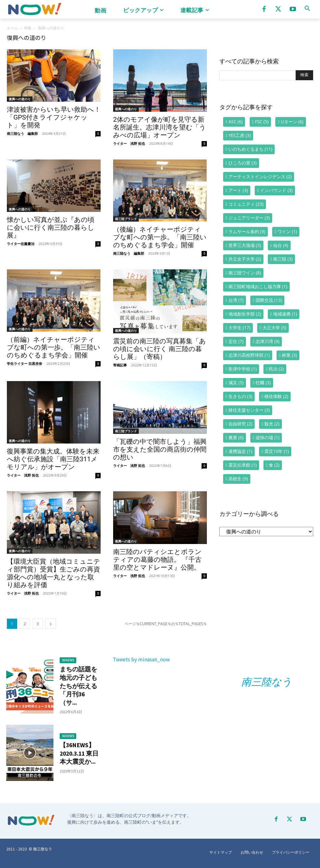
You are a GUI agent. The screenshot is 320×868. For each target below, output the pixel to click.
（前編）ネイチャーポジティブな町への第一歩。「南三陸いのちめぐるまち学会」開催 (54, 347)
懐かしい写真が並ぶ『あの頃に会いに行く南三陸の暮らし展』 (51, 228)
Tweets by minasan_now (141, 659)
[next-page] (51, 624)
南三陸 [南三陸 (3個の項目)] (283, 259)
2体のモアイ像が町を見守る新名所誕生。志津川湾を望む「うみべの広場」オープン (160, 127)
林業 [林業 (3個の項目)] (289, 355)
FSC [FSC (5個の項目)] (262, 122)
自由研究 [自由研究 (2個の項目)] (240, 424)
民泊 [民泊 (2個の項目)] (276, 369)
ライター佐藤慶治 (21, 244)
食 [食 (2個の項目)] (274, 465)
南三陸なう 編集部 (22, 133)
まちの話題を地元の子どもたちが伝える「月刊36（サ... (78, 686)
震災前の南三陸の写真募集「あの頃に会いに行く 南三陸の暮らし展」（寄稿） (160, 349)
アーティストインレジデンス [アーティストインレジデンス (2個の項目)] (260, 177)
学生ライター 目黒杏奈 (25, 363)
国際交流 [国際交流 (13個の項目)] (269, 300)
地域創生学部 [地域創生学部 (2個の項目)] (245, 314)
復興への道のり (20, 99)
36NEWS (68, 660)
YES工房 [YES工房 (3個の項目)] (240, 135)
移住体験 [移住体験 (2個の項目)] (276, 396)
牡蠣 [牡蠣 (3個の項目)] (263, 383)
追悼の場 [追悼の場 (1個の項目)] (267, 437)
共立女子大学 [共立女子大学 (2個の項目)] (245, 259)
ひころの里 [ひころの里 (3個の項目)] (242, 163)
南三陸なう (267, 682)
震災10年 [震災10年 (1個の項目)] (277, 451)
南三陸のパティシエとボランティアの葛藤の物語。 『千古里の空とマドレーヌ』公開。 (157, 560)
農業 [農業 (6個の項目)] (236, 437)
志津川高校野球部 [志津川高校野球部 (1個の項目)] (249, 355)
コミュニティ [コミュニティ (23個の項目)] (246, 204)
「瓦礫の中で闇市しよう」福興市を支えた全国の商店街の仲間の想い (160, 449)
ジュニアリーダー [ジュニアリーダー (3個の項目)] (249, 218)
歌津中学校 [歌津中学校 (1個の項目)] (242, 369)
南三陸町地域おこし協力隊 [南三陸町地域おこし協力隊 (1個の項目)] (258, 286)
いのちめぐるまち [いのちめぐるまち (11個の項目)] (250, 149)
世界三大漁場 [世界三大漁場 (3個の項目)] (245, 245)
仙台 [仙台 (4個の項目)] (281, 245)
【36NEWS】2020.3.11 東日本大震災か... (79, 753)
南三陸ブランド (126, 219)
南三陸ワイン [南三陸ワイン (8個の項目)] (245, 273)
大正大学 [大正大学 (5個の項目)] (274, 328)
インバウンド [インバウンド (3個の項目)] (276, 190)
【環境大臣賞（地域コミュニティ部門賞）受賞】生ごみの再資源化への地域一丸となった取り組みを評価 (54, 573)
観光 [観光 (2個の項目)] (272, 424)
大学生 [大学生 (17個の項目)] (239, 328)
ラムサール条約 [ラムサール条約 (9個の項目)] (247, 231)
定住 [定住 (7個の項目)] (236, 341)
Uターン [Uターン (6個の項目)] (292, 122)
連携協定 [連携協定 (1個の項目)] (240, 451)
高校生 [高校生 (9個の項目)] (238, 479)
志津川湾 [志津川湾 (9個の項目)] (267, 341)
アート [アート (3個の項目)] (238, 190)
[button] (307, 8)
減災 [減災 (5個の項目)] (236, 383)
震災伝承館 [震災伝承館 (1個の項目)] (242, 465)
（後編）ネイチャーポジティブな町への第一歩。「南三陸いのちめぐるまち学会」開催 (160, 237)
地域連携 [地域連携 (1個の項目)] (285, 314)
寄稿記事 (120, 365)
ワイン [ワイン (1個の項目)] (287, 231)
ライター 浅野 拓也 (129, 143)
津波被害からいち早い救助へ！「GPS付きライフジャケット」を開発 (54, 117)
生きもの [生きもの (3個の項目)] (240, 396)
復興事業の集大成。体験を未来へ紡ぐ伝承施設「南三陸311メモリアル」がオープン (53, 459)
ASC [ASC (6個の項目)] (235, 122)
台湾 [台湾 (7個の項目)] (236, 300)
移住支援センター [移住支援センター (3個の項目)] (249, 410)
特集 (28, 28)
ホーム (12, 28)
